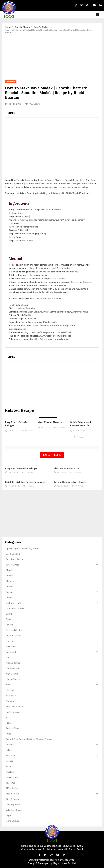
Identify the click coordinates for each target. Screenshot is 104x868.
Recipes (10, 745)
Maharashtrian (13, 668)
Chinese (10, 581)
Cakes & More (13, 565)
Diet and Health (14, 603)
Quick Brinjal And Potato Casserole (25, 482)
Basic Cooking (13, 554)
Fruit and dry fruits (15, 630)
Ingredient (11, 652)
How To (10, 641)
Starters (10, 772)
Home (8, 27)
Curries (9, 598)
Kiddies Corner (13, 663)
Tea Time (10, 783)
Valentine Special (14, 810)
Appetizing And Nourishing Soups (22, 548)
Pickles (9, 723)
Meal (8, 685)
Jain (8, 658)
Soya (8, 767)
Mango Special (13, 679)
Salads (9, 750)
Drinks (9, 614)
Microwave (11, 696)
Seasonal (10, 756)
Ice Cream (11, 646)
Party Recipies (13, 712)
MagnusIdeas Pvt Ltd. (65, 863)
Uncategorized (13, 805)
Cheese (10, 576)
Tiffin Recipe (12, 788)
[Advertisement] (52, 57)
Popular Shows (22, 27)
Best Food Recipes (15, 559)
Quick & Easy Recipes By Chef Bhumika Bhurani (29, 739)
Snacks (9, 761)
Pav (8, 717)
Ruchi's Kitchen (41, 27)
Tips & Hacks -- (14, 799)
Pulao (9, 734)
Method (10, 690)
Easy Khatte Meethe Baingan (21, 468)
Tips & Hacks (12, 794)
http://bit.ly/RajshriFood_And (76, 193)
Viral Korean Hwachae (51, 422)
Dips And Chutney (15, 608)
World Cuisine (12, 821)
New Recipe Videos (15, 707)
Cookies (10, 587)
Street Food (12, 777)
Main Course (12, 674)
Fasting (10, 625)
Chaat (9, 570)
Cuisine (9, 592)
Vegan (9, 815)
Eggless (10, 619)
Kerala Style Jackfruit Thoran (70, 482)
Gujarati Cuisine (13, 636)
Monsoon (11, 701)
